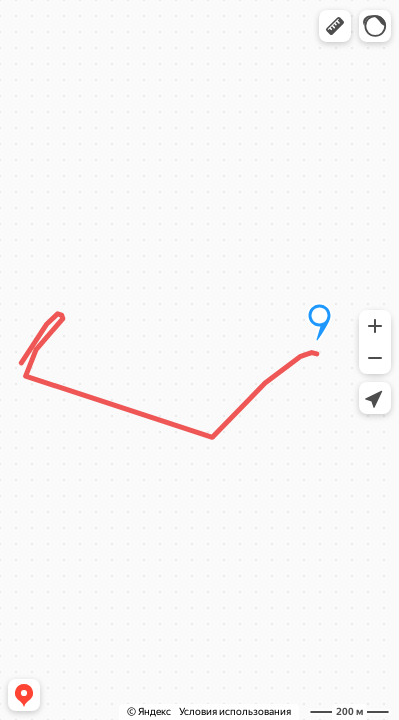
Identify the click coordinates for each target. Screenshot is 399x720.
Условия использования (235, 711)
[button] (335, 26)
